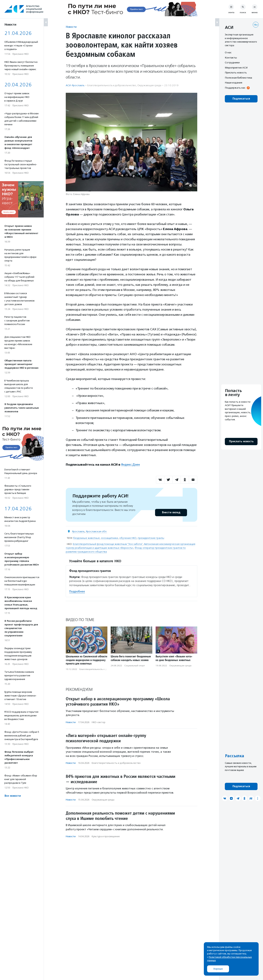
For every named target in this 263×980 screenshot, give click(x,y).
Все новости (13, 796)
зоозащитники (109, 538)
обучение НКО (128, 538)
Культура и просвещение (106, 836)
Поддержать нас (235, 88)
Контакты (231, 58)
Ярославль (78, 531)
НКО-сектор (99, 722)
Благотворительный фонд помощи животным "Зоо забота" (108, 544)
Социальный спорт (135, 666)
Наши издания (234, 83)
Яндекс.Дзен (130, 465)
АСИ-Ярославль (75, 85)
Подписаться (241, 99)
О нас (228, 52)
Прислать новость (236, 72)
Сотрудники (232, 62)
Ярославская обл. (96, 531)
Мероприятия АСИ (236, 68)
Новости (71, 27)
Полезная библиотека (238, 78)
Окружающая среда (149, 85)
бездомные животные (86, 538)
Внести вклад (171, 512)
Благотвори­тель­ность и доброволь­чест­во (112, 85)
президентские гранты (151, 538)
